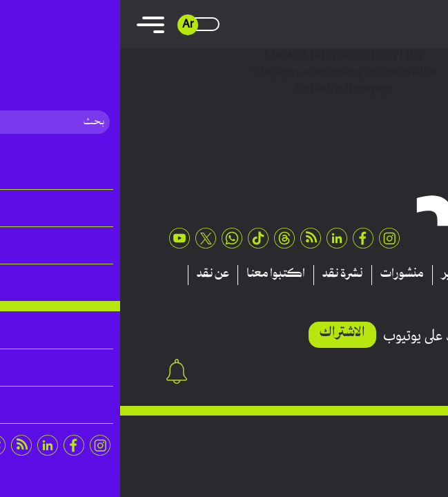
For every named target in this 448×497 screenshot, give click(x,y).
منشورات (282, 274)
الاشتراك (222, 333)
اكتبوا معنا (156, 274)
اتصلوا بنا (372, 294)
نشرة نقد (223, 274)
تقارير (336, 274)
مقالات (385, 274)
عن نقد (93, 274)
